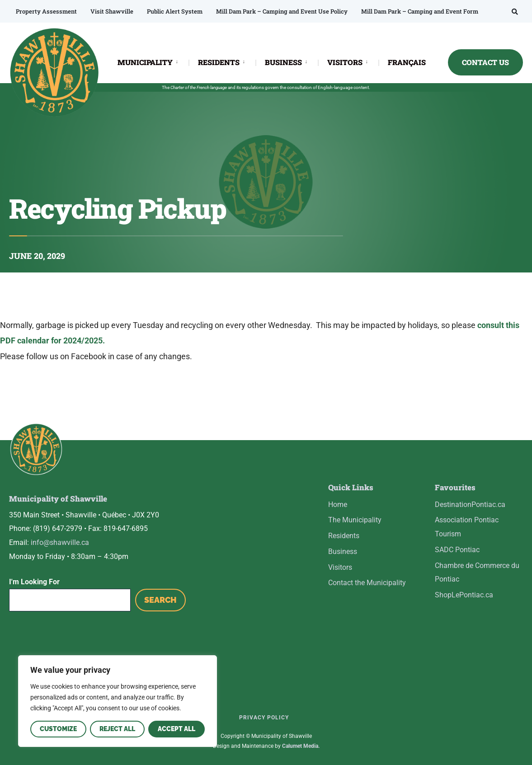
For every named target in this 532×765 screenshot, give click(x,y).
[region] (118, 701)
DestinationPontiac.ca (470, 505)
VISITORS (345, 62)
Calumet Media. (301, 746)
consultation (299, 87)
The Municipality (355, 520)
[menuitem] (153, 62)
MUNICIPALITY (145, 62)
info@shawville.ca (60, 542)
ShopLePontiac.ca (464, 595)
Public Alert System (175, 11)
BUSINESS (283, 62)
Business (343, 551)
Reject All (117, 729)
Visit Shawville (112, 11)
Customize (58, 729)
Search (160, 600)
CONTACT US (485, 62)
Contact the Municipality (367, 583)
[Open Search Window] (515, 12)
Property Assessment (46, 11)
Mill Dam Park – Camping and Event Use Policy (282, 11)
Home (338, 505)
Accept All (177, 729)
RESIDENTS (219, 62)
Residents (344, 536)
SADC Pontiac (457, 550)
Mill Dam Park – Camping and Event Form (420, 11)
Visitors (340, 567)
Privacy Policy (264, 718)
